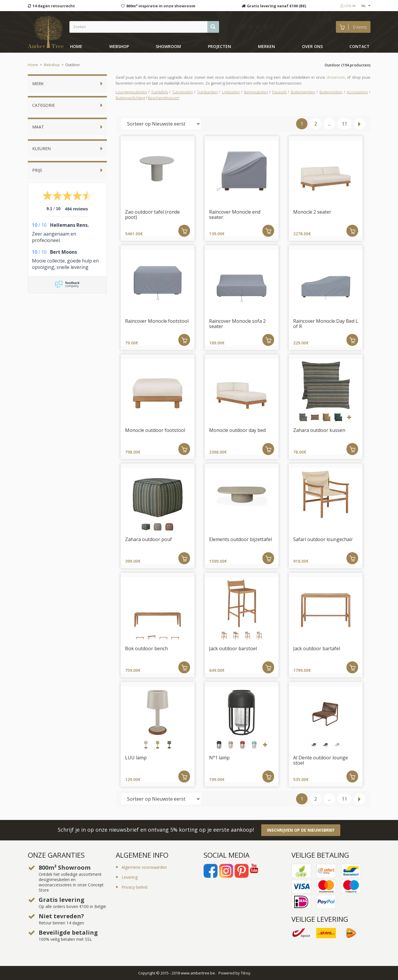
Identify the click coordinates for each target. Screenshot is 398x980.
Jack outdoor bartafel (317, 648)
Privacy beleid (134, 887)
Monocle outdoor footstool (155, 430)
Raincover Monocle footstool (157, 321)
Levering (130, 877)
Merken (267, 46)
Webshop (119, 46)
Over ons (312, 46)
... (329, 124)
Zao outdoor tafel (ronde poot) (152, 214)
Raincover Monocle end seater (235, 214)
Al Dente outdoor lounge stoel (321, 760)
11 (344, 124)
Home (76, 46)
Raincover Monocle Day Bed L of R (326, 324)
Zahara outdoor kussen (319, 430)
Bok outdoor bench (146, 648)
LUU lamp (136, 758)
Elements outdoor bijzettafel (240, 539)
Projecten (220, 46)
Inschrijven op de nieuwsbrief (301, 830)
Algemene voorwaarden (144, 867)
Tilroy (246, 973)
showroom (168, 46)
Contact (359, 46)
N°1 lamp (219, 758)
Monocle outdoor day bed (237, 430)
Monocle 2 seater (312, 212)
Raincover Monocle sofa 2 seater (237, 324)
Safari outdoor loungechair (323, 539)
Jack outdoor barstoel (233, 648)
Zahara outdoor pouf (148, 539)
